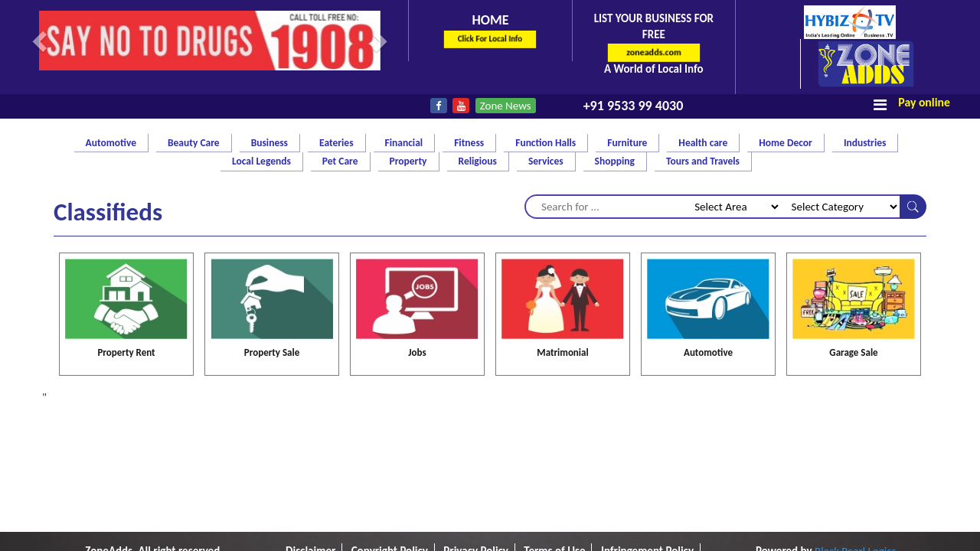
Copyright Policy (390, 432)
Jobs (417, 234)
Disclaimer (310, 432)
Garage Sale (853, 234)
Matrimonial (562, 234)
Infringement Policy (647, 432)
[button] (41, 41)
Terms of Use (554, 432)
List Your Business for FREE (654, 44)
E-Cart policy (490, 448)
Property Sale (272, 234)
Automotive (708, 234)
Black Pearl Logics (855, 432)
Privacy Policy (476, 432)
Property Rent (126, 234)
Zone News (506, 106)
